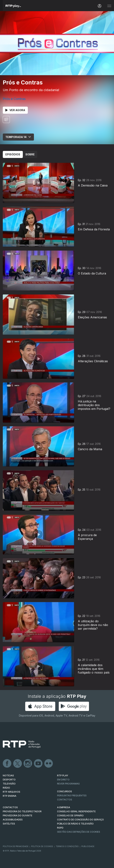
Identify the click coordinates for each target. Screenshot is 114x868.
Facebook (7, 764)
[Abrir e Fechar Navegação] (109, 6)
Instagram (28, 764)
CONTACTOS (10, 807)
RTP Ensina (10, 796)
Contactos (65, 800)
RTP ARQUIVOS (11, 792)
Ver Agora (15, 110)
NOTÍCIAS (8, 775)
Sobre (30, 154)
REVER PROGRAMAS (68, 784)
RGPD (60, 828)
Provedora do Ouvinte (18, 815)
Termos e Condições (67, 846)
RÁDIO (6, 788)
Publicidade (88, 846)
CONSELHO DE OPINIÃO (70, 815)
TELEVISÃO (9, 784)
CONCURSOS (65, 791)
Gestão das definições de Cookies (79, 832)
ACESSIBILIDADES (13, 820)
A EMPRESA (64, 807)
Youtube (38, 764)
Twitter (18, 764)
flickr (49, 764)
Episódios (13, 154)
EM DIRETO (63, 780)
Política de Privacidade (16, 846)
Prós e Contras (14, 99)
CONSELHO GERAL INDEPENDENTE (76, 811)
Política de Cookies (42, 846)
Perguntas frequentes (72, 795)
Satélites (9, 824)
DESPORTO (9, 780)
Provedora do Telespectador (22, 811)
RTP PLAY (63, 775)
